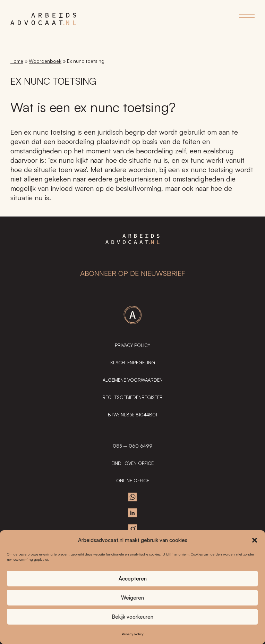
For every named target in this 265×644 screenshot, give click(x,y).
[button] (255, 540)
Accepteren (133, 579)
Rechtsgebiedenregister (132, 397)
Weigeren (132, 598)
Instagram (132, 529)
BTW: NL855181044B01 (132, 415)
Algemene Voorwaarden (133, 380)
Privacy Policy (133, 634)
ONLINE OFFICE (133, 481)
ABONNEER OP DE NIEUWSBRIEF (133, 273)
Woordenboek (45, 61)
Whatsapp (132, 497)
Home (17, 61)
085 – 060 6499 (132, 446)
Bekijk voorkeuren (132, 617)
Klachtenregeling (133, 363)
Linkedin (132, 513)
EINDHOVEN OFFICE (132, 463)
